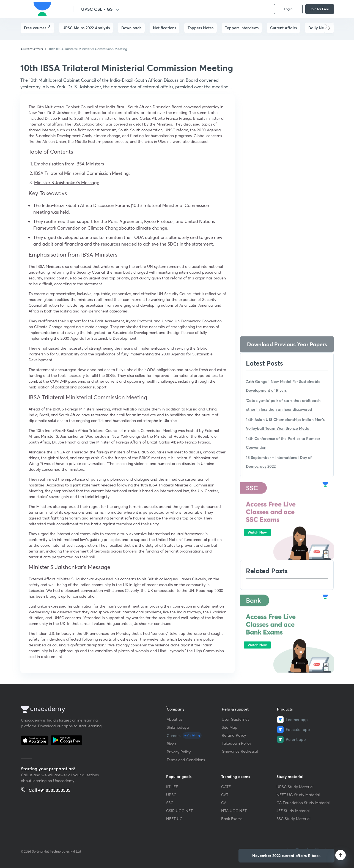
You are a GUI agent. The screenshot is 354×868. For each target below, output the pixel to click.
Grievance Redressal (240, 751)
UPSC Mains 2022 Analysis (86, 28)
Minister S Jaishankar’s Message (67, 182)
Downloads (131, 28)
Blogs (171, 744)
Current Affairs (283, 28)
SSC (170, 803)
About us (175, 719)
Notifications (164, 28)
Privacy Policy (179, 752)
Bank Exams (232, 819)
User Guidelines (235, 719)
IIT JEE (172, 787)
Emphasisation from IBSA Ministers (69, 164)
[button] (329, 28)
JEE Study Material (293, 811)
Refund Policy (234, 735)
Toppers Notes (201, 28)
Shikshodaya (178, 727)
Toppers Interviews (242, 28)
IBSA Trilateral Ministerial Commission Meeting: (82, 173)
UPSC (171, 795)
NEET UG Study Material (298, 795)
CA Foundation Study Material (303, 803)
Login (288, 9)
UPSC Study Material (295, 787)
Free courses (35, 28)
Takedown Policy (236, 743)
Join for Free (319, 9)
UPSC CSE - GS (97, 9)
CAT (225, 795)
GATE (226, 787)
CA (224, 803)
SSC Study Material (293, 819)
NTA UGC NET (234, 811)
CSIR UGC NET (179, 811)
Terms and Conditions (186, 760)
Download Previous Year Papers (287, 344)
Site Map (230, 727)
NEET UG (174, 819)
